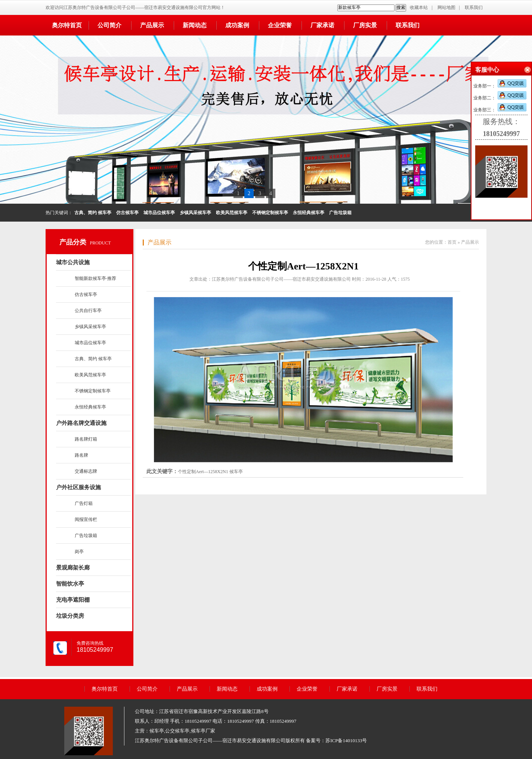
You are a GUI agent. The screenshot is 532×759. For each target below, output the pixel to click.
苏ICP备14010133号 (346, 741)
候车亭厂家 (203, 731)
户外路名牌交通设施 (81, 423)
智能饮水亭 (70, 584)
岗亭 (79, 552)
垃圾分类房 (70, 616)
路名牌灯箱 (86, 439)
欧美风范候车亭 (90, 375)
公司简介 (109, 25)
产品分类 (73, 242)
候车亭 (236, 472)
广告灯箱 (84, 503)
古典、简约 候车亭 (93, 359)
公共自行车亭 (88, 311)
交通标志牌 (86, 471)
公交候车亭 (177, 731)
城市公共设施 (73, 262)
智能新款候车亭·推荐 (95, 278)
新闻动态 (195, 25)
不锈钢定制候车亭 (93, 391)
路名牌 (81, 455)
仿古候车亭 (86, 294)
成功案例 (237, 25)
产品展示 (152, 25)
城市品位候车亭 (90, 343)
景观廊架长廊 (73, 568)
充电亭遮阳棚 (73, 600)
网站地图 (446, 7)
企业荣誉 (280, 25)
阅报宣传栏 (86, 519)
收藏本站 (419, 7)
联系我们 (474, 7)
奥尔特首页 (67, 25)
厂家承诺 (322, 25)
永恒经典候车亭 (90, 407)
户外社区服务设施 (78, 487)
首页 (452, 242)
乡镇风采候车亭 (90, 327)
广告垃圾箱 (86, 536)
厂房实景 (365, 25)
